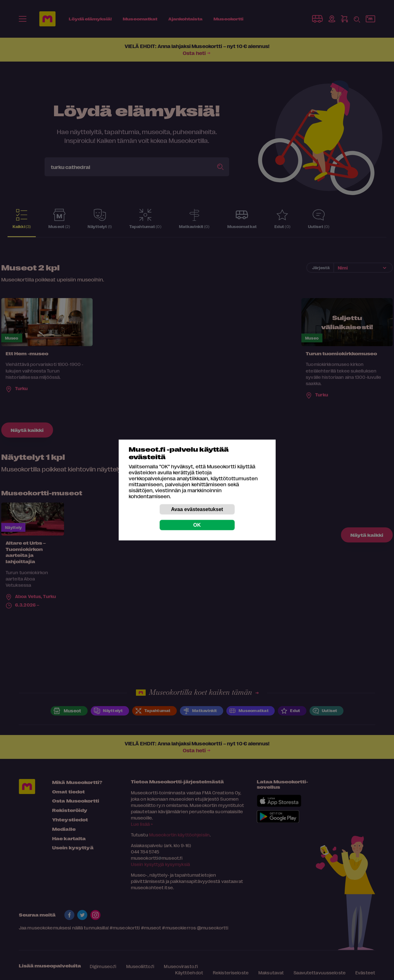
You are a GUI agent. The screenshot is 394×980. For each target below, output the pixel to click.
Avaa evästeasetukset (197, 509)
